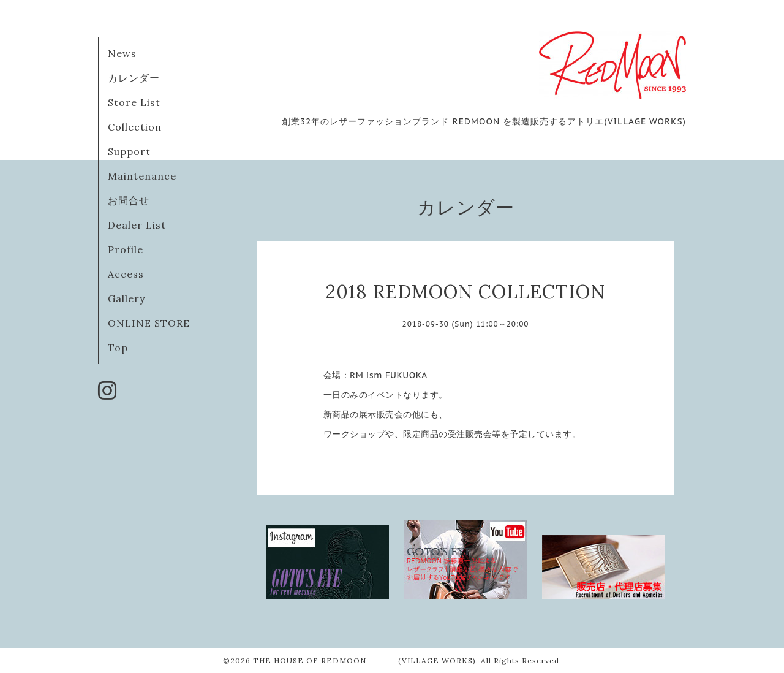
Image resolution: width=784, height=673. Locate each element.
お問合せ (129, 200)
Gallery (126, 298)
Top (118, 348)
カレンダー (134, 78)
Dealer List (137, 225)
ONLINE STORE (149, 323)
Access (126, 274)
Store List (134, 102)
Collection (135, 127)
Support (129, 151)
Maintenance (142, 176)
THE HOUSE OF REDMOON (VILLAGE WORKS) (364, 660)
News (122, 53)
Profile (126, 249)
